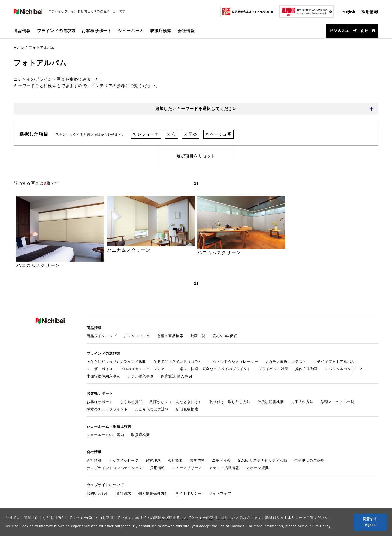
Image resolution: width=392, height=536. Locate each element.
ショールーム (131, 31)
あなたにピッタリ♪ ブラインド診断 (116, 362)
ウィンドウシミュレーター (235, 362)
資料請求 (124, 493)
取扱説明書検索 (271, 402)
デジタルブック (137, 336)
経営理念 (153, 460)
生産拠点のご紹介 (309, 460)
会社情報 (94, 460)
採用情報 (370, 12)
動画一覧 (198, 336)
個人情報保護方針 (153, 493)
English (348, 11)
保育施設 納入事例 (177, 376)
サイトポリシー (290, 518)
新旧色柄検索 (187, 409)
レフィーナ (146, 134)
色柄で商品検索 (170, 336)
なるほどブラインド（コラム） (180, 362)
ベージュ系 (218, 134)
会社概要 (175, 460)
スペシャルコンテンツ (344, 369)
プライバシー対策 (273, 369)
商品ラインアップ (102, 336)
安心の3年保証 (225, 336)
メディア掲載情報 (224, 468)
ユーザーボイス (100, 369)
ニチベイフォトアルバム (334, 362)
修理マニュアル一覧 (338, 402)
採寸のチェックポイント (107, 409)
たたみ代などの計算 (152, 409)
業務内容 (197, 460)
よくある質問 (131, 402)
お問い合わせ (98, 493)
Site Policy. (322, 526)
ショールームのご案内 (105, 435)
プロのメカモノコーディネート (146, 369)
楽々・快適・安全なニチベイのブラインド (215, 369)
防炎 (191, 134)
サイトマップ (220, 493)
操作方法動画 (306, 369)
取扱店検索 (161, 31)
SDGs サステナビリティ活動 (262, 460)
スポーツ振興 (258, 468)
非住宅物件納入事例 (103, 376)
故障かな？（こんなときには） (176, 402)
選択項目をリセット (196, 156)
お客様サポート (100, 402)
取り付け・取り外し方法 (230, 402)
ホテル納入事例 (141, 376)
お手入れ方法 (302, 402)
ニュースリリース (187, 468)
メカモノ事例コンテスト (286, 362)
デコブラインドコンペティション (115, 468)
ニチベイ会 (221, 460)
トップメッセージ (124, 460)
